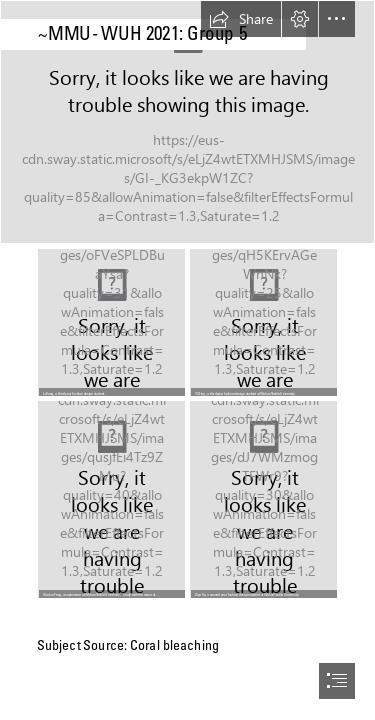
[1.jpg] (263, 499)
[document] (187, 360)
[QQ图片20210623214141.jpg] (111, 499)
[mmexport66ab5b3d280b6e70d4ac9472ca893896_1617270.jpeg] (111, 322)
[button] (241, 19)
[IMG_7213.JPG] (263, 322)
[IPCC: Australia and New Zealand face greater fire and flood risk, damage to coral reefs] (187, 122)
